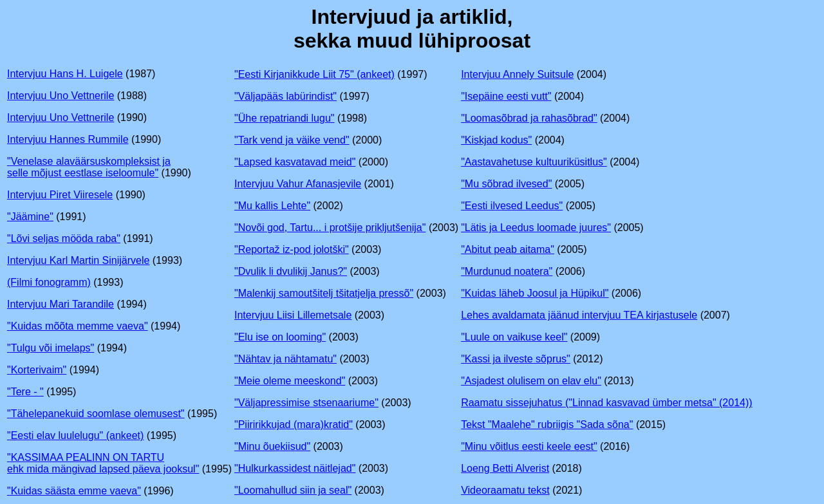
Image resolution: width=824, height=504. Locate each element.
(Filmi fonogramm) (49, 282)
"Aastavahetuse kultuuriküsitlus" (534, 162)
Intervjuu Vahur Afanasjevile (298, 184)
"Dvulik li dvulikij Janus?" (291, 271)
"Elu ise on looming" (280, 337)
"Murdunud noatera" (507, 271)
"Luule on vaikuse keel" (514, 337)
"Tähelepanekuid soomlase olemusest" (96, 414)
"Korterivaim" (37, 370)
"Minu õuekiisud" (272, 446)
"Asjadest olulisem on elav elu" (531, 381)
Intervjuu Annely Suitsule (517, 74)
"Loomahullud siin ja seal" (293, 490)
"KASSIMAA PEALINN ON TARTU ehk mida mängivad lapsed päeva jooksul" (103, 463)
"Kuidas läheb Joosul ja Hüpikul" (535, 293)
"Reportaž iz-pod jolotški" (292, 249)
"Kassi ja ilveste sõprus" (516, 359)
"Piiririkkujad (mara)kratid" (294, 425)
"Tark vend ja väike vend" (292, 140)
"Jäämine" (30, 217)
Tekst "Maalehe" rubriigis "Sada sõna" (547, 425)
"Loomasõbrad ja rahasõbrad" (529, 118)
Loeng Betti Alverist (505, 468)
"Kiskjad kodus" (496, 140)
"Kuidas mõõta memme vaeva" (78, 326)
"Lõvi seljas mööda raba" (64, 238)
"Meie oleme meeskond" (290, 381)
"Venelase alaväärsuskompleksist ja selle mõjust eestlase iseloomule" (89, 167)
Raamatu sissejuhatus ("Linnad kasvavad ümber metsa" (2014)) (606, 403)
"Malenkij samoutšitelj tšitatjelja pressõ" (324, 293)
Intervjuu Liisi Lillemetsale (293, 315)
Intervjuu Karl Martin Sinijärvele (78, 260)
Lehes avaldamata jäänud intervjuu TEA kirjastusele (579, 315)
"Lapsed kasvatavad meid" (295, 162)
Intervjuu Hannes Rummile (68, 139)
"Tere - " (25, 392)
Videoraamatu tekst (505, 490)
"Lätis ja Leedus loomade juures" (536, 228)
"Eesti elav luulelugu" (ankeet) (75, 435)
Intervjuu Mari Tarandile (61, 304)
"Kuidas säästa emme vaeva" (74, 491)
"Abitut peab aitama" (508, 249)
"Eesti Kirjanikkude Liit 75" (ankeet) (314, 74)
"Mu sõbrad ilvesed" (506, 184)
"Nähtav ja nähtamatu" (286, 359)
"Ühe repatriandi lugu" (284, 118)
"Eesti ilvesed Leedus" (512, 206)
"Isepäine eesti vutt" (506, 96)
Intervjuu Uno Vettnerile (61, 96)
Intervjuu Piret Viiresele (60, 195)
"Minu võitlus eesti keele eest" (529, 446)
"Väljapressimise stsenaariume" (306, 403)
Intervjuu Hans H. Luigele (65, 74)
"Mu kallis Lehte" (272, 206)
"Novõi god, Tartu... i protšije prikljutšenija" (330, 228)
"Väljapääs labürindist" (286, 96)
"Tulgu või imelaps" (51, 348)
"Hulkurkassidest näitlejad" (295, 468)
